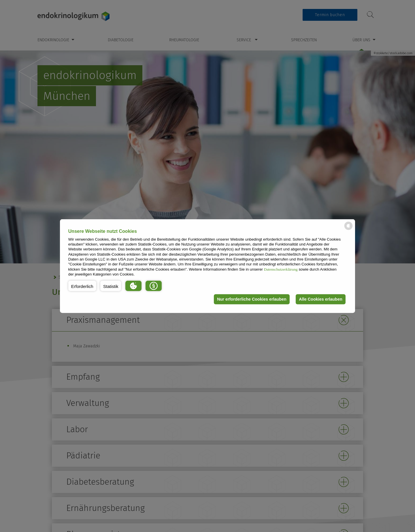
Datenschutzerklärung (281, 269)
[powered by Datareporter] (348, 230)
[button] (82, 286)
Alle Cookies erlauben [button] (320, 299)
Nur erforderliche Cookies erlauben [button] (252, 299)
